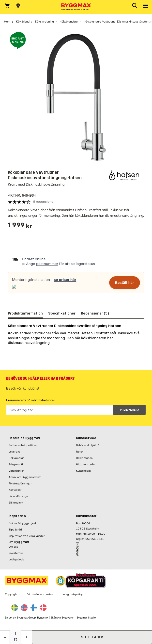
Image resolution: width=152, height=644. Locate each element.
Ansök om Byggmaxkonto (25, 477)
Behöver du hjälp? (87, 445)
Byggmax (43, 618)
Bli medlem (16, 503)
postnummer (47, 264)
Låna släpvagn (18, 496)
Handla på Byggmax (24, 438)
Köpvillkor (15, 490)
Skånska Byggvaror (62, 618)
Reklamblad (17, 458)
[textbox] (20, 227)
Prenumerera (130, 410)
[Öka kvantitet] (26, 637)
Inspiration (17, 516)
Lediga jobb (16, 559)
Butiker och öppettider (23, 445)
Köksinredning (45, 21)
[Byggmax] (76, 7)
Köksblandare (69, 21)
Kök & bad (23, 21)
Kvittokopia (83, 471)
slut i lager (92, 637)
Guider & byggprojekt (22, 523)
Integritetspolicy (73, 594)
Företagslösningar (20, 483)
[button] (61, 581)
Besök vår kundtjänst (23, 388)
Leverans (14, 452)
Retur (80, 452)
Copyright (11, 594)
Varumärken (16, 471)
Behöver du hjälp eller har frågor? (40, 379)
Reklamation (84, 458)
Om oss (13, 547)
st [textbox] (15, 639)
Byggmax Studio (86, 618)
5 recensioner (44, 202)
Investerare (16, 553)
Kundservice (86, 438)
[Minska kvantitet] (5, 637)
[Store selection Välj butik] (18, 6)
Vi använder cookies (40, 594)
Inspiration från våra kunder (27, 536)
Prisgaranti (16, 464)
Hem (7, 21)
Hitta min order (86, 464)
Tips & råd (15, 530)
